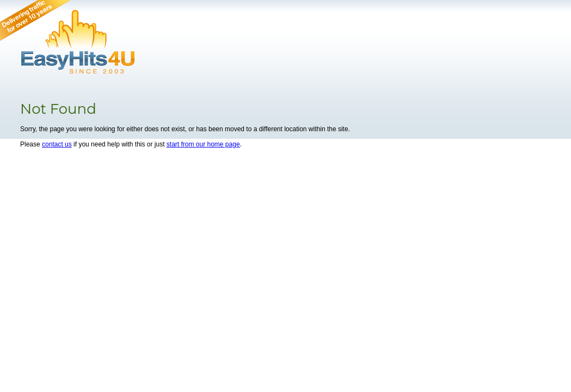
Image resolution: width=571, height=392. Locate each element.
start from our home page (203, 144)
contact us (57, 144)
